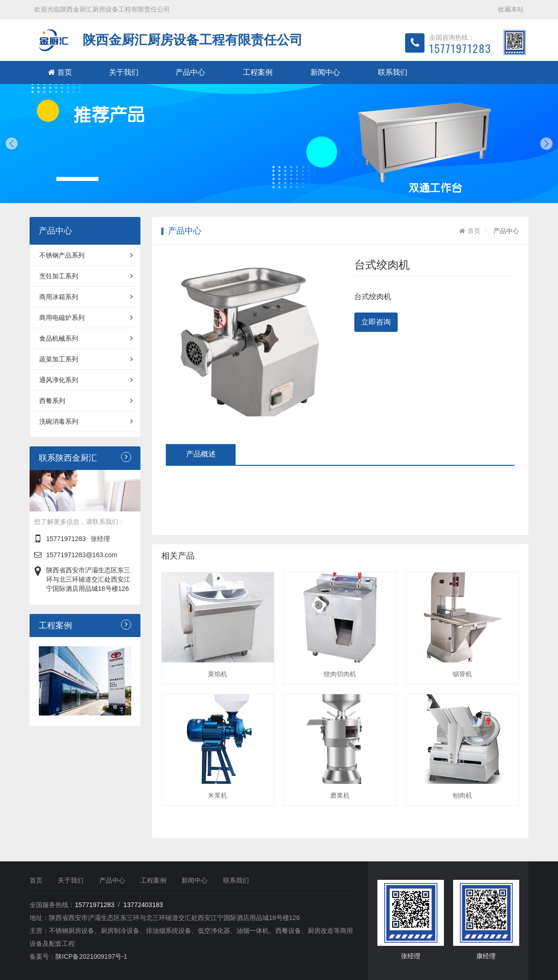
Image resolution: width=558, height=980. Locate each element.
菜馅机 (218, 674)
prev (12, 144)
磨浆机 (340, 795)
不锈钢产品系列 (86, 255)
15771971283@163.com (82, 555)
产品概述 (201, 454)
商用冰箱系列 (86, 297)
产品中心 (190, 72)
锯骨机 (462, 674)
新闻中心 (325, 72)
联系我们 (393, 72)
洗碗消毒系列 (86, 421)
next (546, 144)
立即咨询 (376, 322)
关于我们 (124, 72)
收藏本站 (511, 9)
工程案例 (258, 72)
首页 (60, 72)
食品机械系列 (86, 338)
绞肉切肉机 (340, 674)
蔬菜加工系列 (86, 359)
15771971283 (66, 539)
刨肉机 (462, 795)
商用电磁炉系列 (86, 318)
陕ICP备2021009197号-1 (91, 956)
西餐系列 (86, 401)
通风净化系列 (86, 380)
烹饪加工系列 (86, 276)
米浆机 (218, 795)
